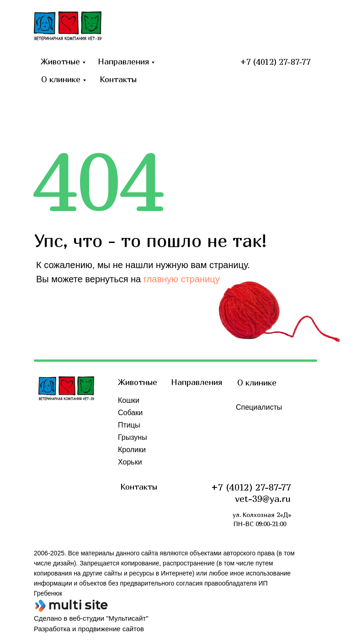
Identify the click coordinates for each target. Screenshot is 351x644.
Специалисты (259, 407)
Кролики (132, 450)
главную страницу (182, 279)
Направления (123, 61)
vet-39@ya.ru (263, 499)
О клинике (61, 79)
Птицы (129, 425)
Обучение (253, 444)
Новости (250, 420)
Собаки (130, 413)
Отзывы (249, 432)
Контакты (118, 79)
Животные (60, 61)
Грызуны (133, 437)
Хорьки (130, 462)
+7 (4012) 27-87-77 (275, 62)
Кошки (129, 400)
